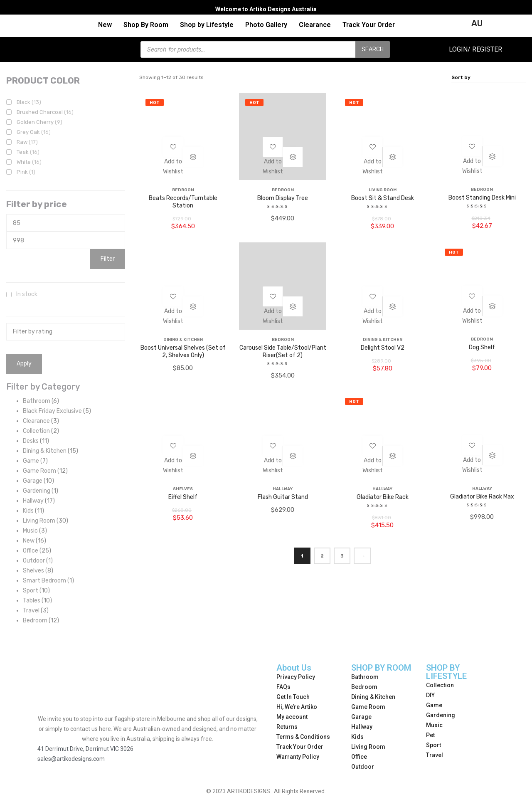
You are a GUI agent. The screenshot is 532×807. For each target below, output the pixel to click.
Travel (435, 755)
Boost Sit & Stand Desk (383, 198)
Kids (357, 737)
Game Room (368, 707)
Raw (27, 142)
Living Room (368, 747)
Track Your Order (369, 25)
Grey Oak (34, 132)
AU (477, 23)
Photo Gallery (266, 25)
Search (373, 49)
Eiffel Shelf (183, 497)
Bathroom (365, 677)
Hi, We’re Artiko (297, 707)
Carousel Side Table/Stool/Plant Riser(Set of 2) (283, 352)
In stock (27, 294)
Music (434, 725)
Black (29, 102)
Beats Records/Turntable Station (183, 202)
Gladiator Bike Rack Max (482, 497)
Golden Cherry (39, 122)
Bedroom (364, 687)
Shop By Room (146, 25)
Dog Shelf (482, 347)
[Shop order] (489, 77)
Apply (24, 364)
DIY (430, 695)
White (29, 162)
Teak (28, 152)
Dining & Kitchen (373, 697)
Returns (287, 727)
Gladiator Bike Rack (383, 497)
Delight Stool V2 (383, 348)
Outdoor (363, 767)
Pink (26, 172)
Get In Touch (293, 697)
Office (359, 757)
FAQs (283, 687)
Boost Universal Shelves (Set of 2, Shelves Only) (183, 352)
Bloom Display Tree (283, 198)
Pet (430, 735)
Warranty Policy (298, 757)
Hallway (362, 727)
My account (292, 717)
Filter (108, 259)
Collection (440, 685)
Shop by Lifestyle (207, 25)
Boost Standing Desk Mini (482, 198)
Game (434, 705)
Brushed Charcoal (45, 112)
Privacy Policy (296, 677)
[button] (173, 173)
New (105, 25)
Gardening (441, 715)
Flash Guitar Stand (283, 497)
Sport (433, 745)
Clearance (315, 25)
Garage (361, 717)
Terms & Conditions (303, 737)
